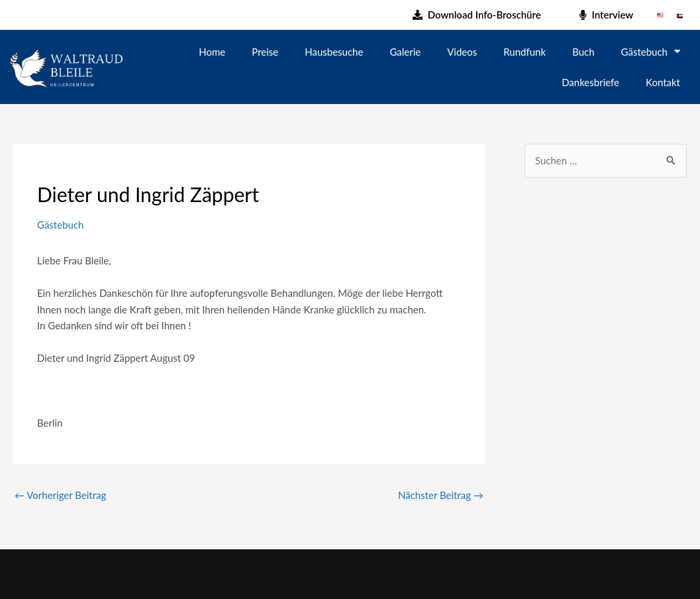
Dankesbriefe (590, 82)
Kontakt (663, 82)
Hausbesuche (334, 52)
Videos (462, 52)
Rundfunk (525, 52)
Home (212, 52)
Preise (265, 52)
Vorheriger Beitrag (60, 495)
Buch (583, 52)
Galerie (405, 52)
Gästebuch (651, 51)
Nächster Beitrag (441, 495)
